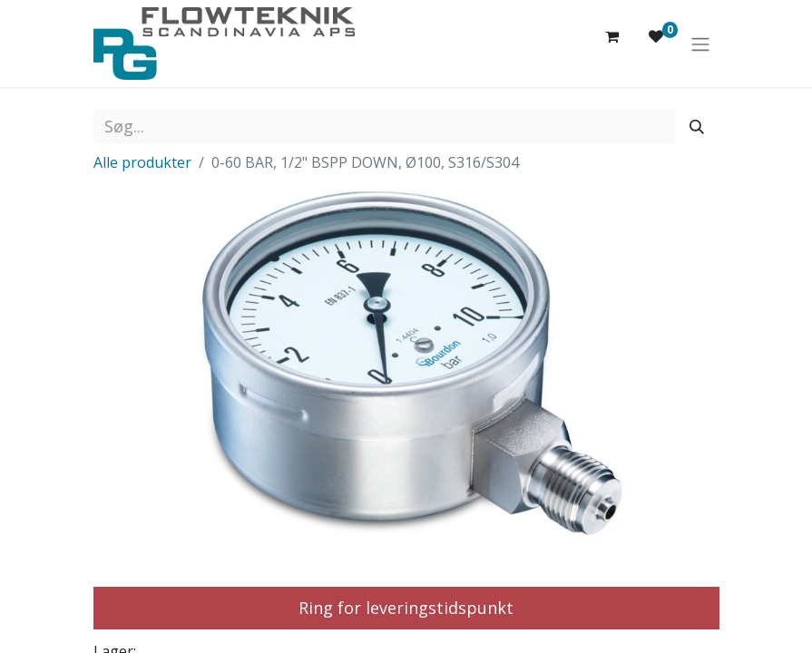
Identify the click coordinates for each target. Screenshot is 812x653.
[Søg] (697, 127)
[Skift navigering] (700, 44)
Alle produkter (142, 162)
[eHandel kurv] (612, 44)
